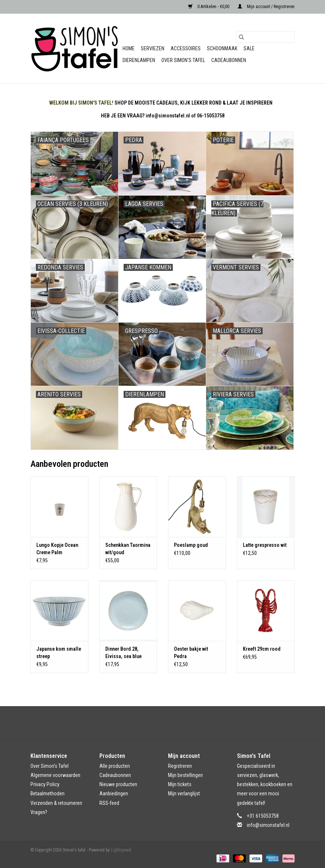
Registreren (180, 766)
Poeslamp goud (191, 545)
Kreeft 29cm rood (262, 649)
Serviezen (153, 48)
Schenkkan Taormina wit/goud (128, 549)
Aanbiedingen (114, 793)
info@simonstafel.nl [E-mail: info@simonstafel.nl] (268, 825)
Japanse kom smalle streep (59, 653)
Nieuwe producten (118, 784)
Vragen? (39, 812)
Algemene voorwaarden (55, 775)
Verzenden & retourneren (56, 803)
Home (129, 48)
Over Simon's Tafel (183, 60)
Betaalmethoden (48, 793)
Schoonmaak (222, 48)
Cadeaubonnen (229, 60)
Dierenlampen (139, 60)
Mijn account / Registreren (266, 7)
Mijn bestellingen (185, 775)
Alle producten (115, 766)
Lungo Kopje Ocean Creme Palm (57, 549)
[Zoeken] (265, 37)
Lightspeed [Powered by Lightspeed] (121, 850)
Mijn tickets (180, 784)
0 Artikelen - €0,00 (209, 7)
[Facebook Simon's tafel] (156, 723)
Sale (249, 48)
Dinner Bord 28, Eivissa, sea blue (123, 653)
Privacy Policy (45, 784)
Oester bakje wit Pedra (191, 653)
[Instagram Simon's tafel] (169, 723)
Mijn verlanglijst (184, 793)
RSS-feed (109, 803)
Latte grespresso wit (265, 545)
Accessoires (186, 48)
